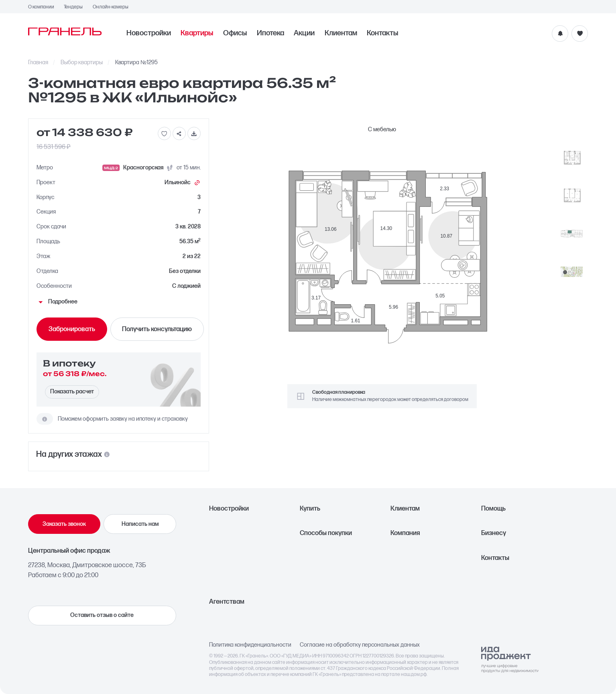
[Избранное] (580, 34)
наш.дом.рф (414, 675)
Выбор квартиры (82, 63)
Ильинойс (183, 183)
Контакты (382, 33)
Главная (38, 63)
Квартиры (197, 33)
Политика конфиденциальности (250, 645)
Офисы (235, 33)
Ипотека (270, 33)
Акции (304, 33)
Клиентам (341, 33)
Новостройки (149, 33)
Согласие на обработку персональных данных (360, 645)
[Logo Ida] (510, 660)
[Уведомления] (560, 34)
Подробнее (57, 302)
